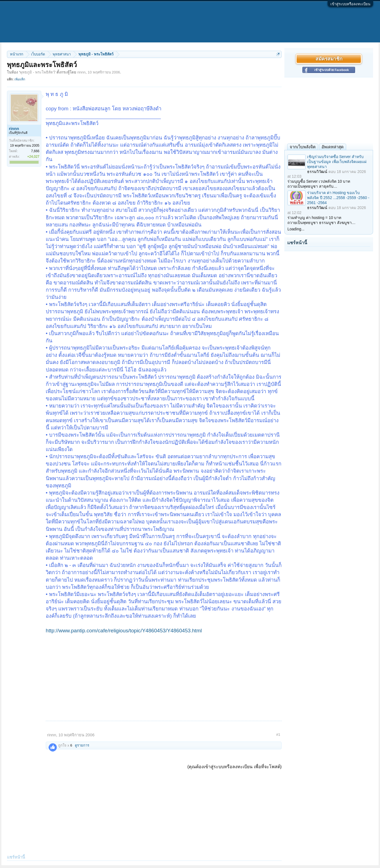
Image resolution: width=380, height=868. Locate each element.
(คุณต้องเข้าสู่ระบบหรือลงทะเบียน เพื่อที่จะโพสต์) (234, 767)
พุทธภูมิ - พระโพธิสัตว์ (37, 72)
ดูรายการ (82, 745)
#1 (278, 735)
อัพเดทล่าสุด (333, 147)
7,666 (35, 151)
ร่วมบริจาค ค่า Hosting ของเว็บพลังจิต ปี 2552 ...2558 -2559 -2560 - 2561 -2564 (338, 198)
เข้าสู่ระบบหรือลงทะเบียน (350, 4)
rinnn (81, 72)
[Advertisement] (164, 676)
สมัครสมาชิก (329, 59)
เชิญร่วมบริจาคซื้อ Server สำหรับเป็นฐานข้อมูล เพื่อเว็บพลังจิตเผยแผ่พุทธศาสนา (337, 162)
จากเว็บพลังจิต (303, 147)
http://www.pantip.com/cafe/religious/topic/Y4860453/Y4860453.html (124, 631)
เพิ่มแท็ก (20, 79)
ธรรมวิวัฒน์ (317, 172)
